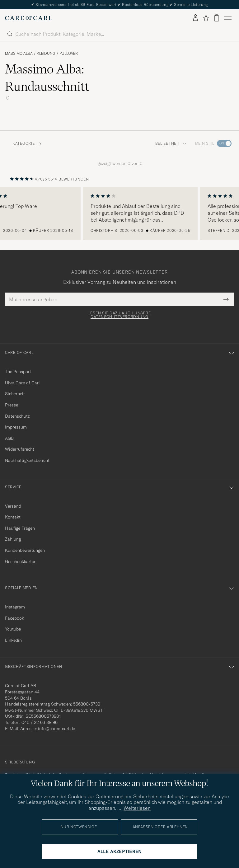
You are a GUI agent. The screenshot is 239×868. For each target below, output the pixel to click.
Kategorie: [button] (27, 143)
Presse (12, 405)
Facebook (14, 618)
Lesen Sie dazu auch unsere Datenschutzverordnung (120, 315)
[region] (119, 213)
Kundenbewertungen (25, 550)
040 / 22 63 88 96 (40, 722)
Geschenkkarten (21, 561)
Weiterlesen (137, 808)
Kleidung (46, 54)
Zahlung (13, 539)
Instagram (15, 607)
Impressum (16, 427)
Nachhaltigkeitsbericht (27, 460)
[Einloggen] (195, 18)
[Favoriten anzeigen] (206, 18)
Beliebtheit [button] (171, 143)
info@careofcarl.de (56, 729)
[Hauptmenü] (228, 18)
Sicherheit (15, 394)
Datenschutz (17, 416)
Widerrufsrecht (20, 449)
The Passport (18, 372)
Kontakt (13, 517)
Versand (13, 506)
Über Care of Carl (22, 383)
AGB (9, 438)
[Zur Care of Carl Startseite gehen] (29, 18)
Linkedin (13, 640)
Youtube (13, 629)
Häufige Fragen (20, 528)
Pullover (69, 54)
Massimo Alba (19, 54)
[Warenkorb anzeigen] (217, 18)
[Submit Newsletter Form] (226, 299)
